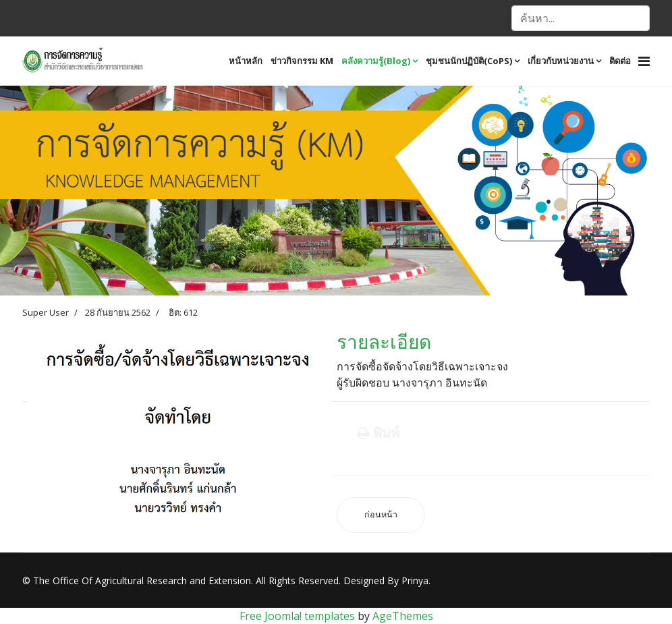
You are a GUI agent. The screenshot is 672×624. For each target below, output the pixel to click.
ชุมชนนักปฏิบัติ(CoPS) (469, 61)
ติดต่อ (620, 61)
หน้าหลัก (246, 61)
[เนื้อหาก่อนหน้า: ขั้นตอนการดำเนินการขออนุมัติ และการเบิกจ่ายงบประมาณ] (381, 515)
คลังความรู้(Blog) (376, 61)
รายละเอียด (384, 341)
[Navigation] (644, 61)
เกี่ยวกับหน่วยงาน (561, 61)
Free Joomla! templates (297, 616)
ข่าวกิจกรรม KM (302, 61)
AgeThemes (403, 616)
